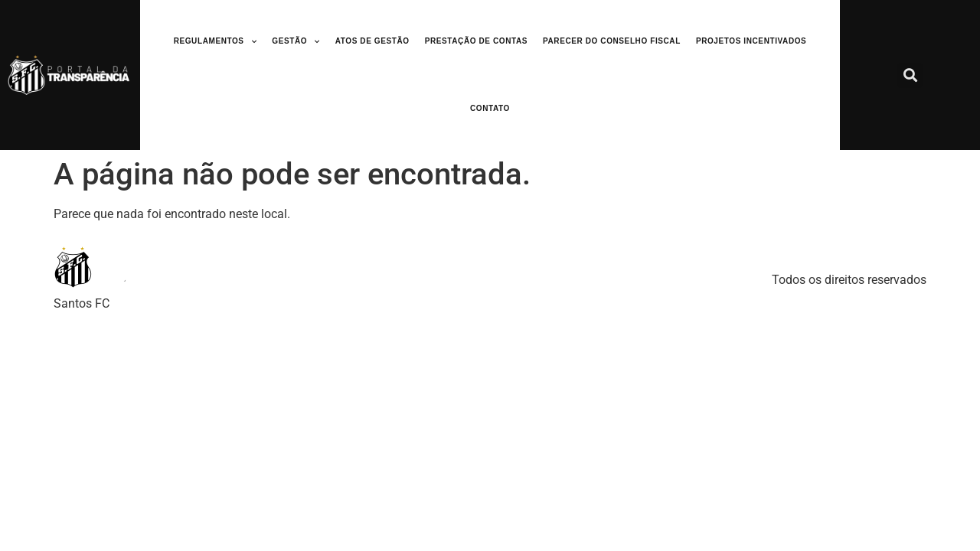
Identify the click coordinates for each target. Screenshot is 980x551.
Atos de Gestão (372, 41)
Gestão (296, 42)
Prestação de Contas (476, 41)
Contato (490, 108)
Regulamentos (216, 42)
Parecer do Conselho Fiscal (612, 41)
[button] (910, 75)
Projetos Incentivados (751, 41)
